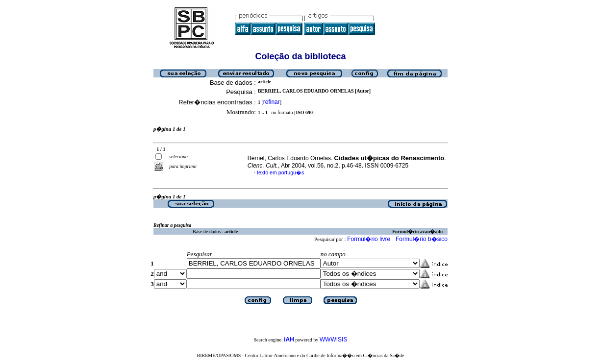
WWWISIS (334, 340)
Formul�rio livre (369, 239)
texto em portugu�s (280, 172)
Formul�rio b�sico (422, 239)
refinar (272, 102)
